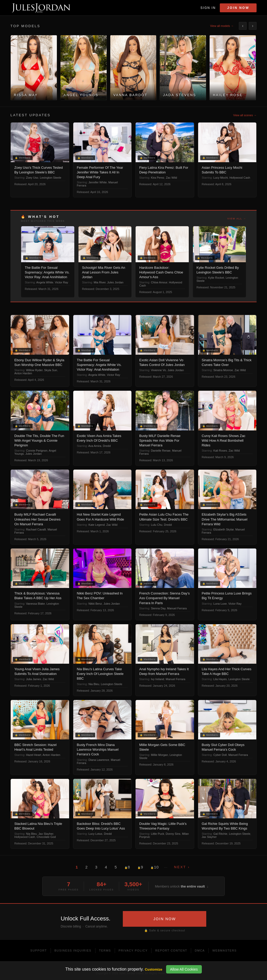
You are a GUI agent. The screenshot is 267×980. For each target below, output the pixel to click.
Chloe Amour (159, 282)
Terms (105, 950)
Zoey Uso (32, 178)
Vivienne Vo (159, 370)
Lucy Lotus (95, 834)
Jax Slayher (46, 834)
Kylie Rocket (216, 278)
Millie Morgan (159, 755)
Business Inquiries (73, 950)
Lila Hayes (220, 679)
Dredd (107, 446)
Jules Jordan (115, 282)
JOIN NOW (165, 919)
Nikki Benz (95, 604)
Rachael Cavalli (36, 529)
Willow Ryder (34, 370)
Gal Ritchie (220, 834)
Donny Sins (173, 834)
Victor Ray (62, 282)
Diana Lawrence (99, 760)
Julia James (34, 679)
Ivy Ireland (158, 679)
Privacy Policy (133, 950)
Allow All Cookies (184, 969)
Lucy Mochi (221, 178)
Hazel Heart (34, 755)
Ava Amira (95, 446)
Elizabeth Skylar (223, 529)
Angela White (45, 282)
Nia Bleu (94, 684)
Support (38, 950)
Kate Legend (96, 525)
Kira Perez (158, 178)
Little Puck (158, 834)
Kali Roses (220, 451)
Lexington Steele (51, 178)
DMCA (200, 950)
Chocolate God (46, 837)
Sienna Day (158, 608)
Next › (182, 867)
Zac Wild (171, 178)
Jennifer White (98, 182)
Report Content (171, 950)
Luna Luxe (220, 604)
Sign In (208, 8)
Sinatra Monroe (223, 370)
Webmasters (224, 950)
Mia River (100, 282)
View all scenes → (245, 115)
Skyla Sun (51, 370)
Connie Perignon (37, 451)
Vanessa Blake (36, 604)
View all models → (222, 26)
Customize (153, 969)
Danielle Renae (161, 451)
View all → (237, 219)
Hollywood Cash (240, 178)
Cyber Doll (220, 755)
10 (155, 867)
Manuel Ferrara (177, 608)
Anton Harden (23, 373)
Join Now (238, 8)
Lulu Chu (157, 525)
